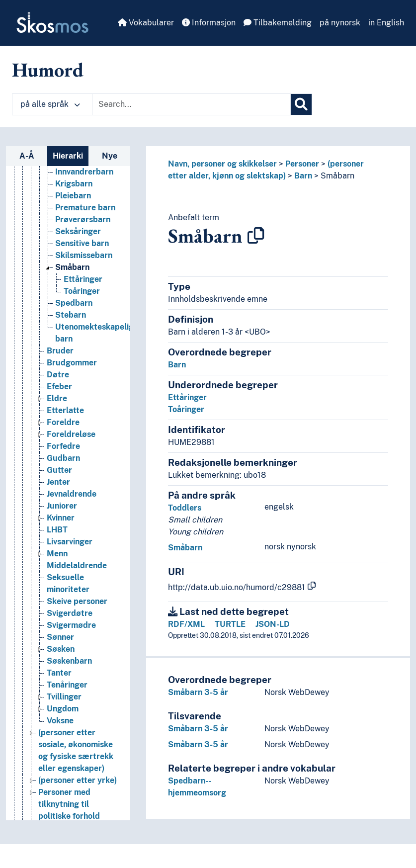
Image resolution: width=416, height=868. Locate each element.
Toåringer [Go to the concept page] (82, 291)
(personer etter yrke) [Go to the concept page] (78, 780)
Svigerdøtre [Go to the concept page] (70, 613)
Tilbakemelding (278, 23)
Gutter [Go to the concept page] (59, 470)
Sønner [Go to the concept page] (60, 637)
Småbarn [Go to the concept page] (72, 267)
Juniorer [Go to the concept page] (62, 506)
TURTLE (230, 624)
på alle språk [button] (50, 104)
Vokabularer (146, 23)
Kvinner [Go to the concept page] (61, 518)
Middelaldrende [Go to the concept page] (77, 565)
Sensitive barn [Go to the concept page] (82, 243)
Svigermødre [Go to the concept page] (71, 625)
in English (386, 23)
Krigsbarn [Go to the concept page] (74, 184)
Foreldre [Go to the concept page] (63, 422)
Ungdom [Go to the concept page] (63, 709)
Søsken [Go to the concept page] (61, 649)
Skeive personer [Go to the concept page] (77, 601)
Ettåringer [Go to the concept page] (83, 279)
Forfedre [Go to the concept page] (63, 446)
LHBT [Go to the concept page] (57, 530)
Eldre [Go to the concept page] (57, 398)
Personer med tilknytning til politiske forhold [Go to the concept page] (69, 804)
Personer (302, 164)
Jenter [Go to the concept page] (58, 482)
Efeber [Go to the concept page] (59, 387)
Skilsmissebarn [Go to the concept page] (84, 255)
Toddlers (185, 508)
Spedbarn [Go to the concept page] (74, 303)
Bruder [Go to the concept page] (60, 351)
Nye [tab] (110, 156)
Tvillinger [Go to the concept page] (64, 697)
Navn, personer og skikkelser (222, 164)
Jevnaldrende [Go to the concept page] (72, 494)
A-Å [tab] (27, 156)
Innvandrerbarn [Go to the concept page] (84, 172)
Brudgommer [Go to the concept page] (72, 363)
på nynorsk (340, 23)
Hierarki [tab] (68, 156)
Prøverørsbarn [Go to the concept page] (83, 219)
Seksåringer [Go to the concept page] (78, 231)
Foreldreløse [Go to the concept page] (71, 434)
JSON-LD (273, 624)
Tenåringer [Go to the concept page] (67, 685)
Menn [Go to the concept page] (57, 554)
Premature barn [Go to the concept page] (85, 208)
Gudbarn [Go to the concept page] (63, 458)
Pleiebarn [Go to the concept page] (73, 196)
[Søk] (301, 104)
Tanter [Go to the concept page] (59, 673)
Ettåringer (187, 397)
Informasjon (209, 23)
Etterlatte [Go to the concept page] (65, 410)
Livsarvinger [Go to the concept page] (70, 542)
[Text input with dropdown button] (191, 104)
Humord (48, 70)
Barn (303, 176)
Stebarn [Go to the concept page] (71, 315)
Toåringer (186, 409)
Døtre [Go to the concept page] (58, 375)
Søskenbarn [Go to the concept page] (69, 661)
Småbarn (337, 176)
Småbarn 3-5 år (198, 692)
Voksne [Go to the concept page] (60, 721)
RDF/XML (186, 624)
